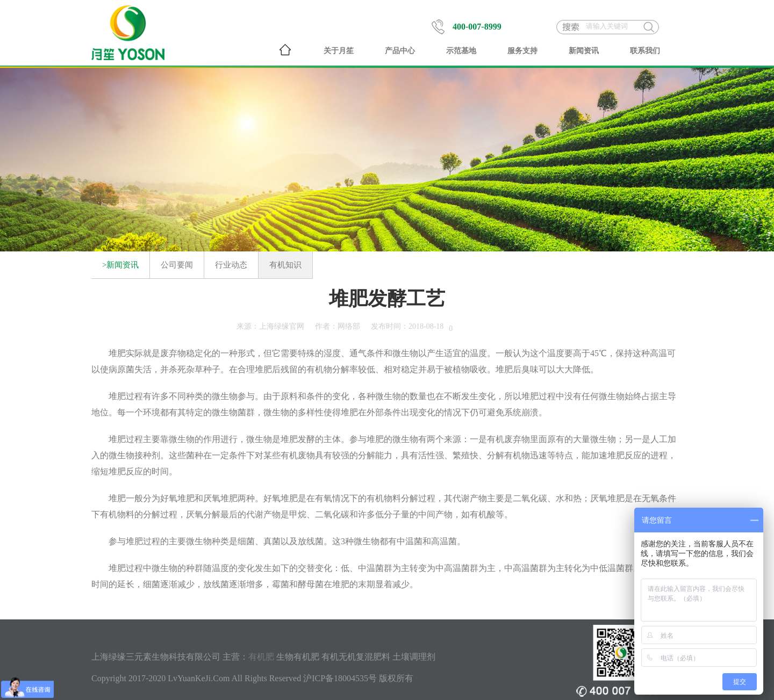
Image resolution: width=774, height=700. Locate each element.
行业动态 (231, 265)
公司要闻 (177, 265)
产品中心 (400, 51)
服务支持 (522, 51)
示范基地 (461, 51)
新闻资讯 (584, 51)
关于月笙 (339, 51)
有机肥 (261, 657)
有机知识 (285, 265)
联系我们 (645, 51)
